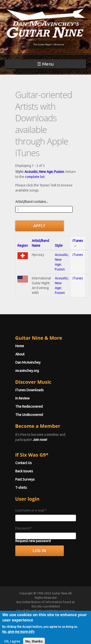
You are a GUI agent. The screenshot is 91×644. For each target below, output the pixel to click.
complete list (35, 177)
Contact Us (24, 463)
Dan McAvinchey (28, 362)
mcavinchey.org (27, 371)
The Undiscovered (29, 415)
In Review (22, 398)
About (20, 354)
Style (59, 245)
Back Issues (24, 471)
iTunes (78, 255)
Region (23, 245)
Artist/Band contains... (32, 202)
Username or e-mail (31, 510)
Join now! (40, 440)
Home (20, 346)
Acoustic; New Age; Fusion (44, 172)
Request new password (33, 541)
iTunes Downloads (29, 390)
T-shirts (21, 488)
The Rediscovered (29, 406)
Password (24, 528)
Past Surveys (25, 479)
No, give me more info (18, 635)
